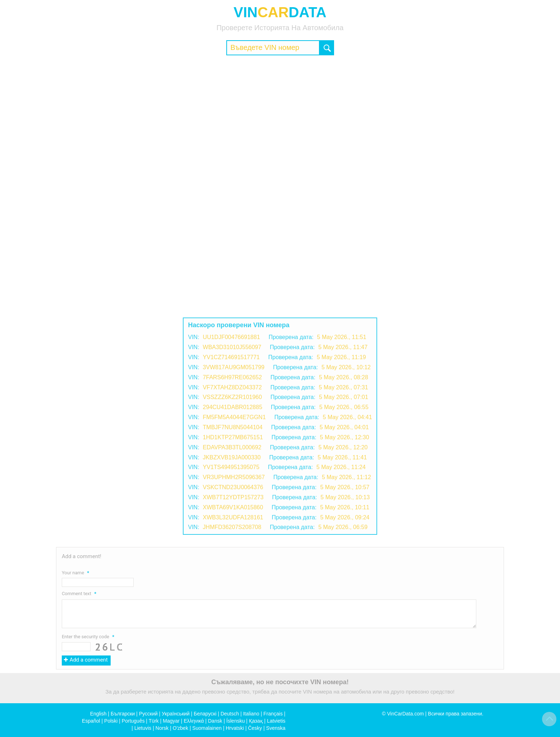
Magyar (171, 721)
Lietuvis (143, 728)
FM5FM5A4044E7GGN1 (234, 417)
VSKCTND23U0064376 (233, 487)
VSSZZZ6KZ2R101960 (233, 397)
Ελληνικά (194, 721)
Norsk (162, 728)
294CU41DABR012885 (233, 407)
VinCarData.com (405, 714)
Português (133, 721)
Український (176, 714)
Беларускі (205, 714)
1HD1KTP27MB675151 (233, 437)
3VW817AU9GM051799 (234, 367)
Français (273, 714)
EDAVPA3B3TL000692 (232, 447)
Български (123, 714)
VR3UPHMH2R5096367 (234, 477)
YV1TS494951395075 (231, 467)
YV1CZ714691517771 (231, 357)
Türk (154, 721)
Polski (111, 721)
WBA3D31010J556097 (232, 347)
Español (91, 721)
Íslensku (235, 721)
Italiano (251, 714)
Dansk (215, 721)
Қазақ (256, 721)
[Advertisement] (280, 113)
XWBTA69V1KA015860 (233, 507)
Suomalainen (207, 728)
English (98, 714)
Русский (148, 714)
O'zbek (181, 728)
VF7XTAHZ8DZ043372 (232, 387)
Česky (255, 728)
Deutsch (230, 714)
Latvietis (276, 721)
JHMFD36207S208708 (232, 527)
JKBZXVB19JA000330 (232, 457)
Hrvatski (235, 728)
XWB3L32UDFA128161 (233, 517)
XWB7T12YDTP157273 (233, 497)
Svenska (276, 728)
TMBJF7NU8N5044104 (233, 427)
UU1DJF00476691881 (232, 337)
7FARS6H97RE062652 (233, 377)
